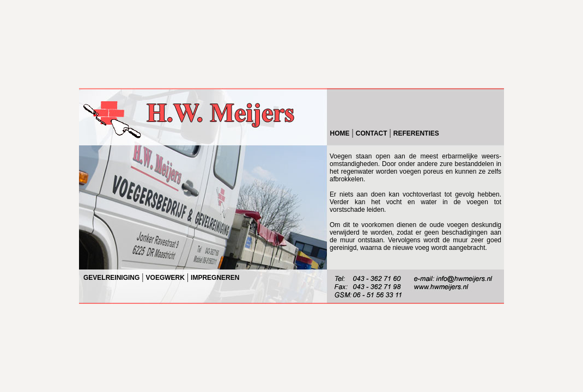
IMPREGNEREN (215, 278)
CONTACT (372, 133)
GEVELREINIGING (111, 278)
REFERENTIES (416, 133)
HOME (340, 133)
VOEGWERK (165, 278)
